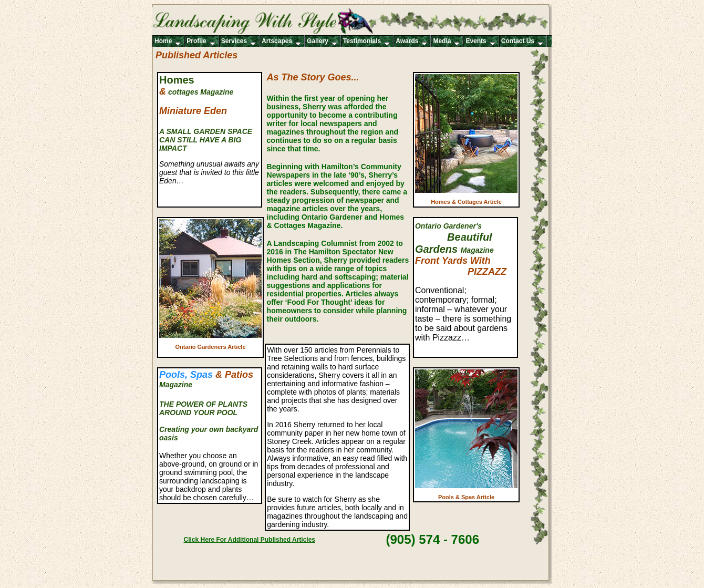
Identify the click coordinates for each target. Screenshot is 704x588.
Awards (411, 42)
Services (239, 42)
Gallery (322, 42)
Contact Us (522, 42)
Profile (201, 42)
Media (446, 42)
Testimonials (366, 42)
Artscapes (281, 42)
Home (168, 42)
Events (480, 42)
